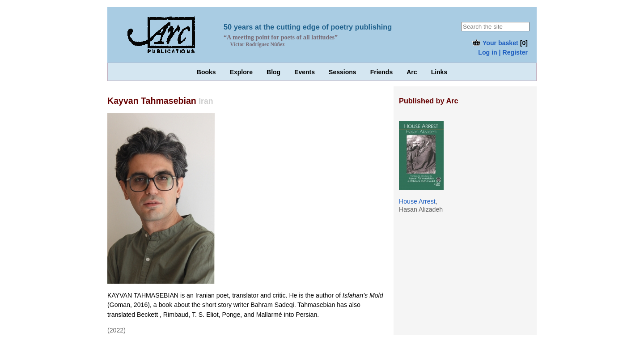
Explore (241, 72)
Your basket (495, 43)
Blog (273, 72)
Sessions (342, 72)
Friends (382, 72)
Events (305, 72)
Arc (412, 72)
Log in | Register (503, 52)
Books (206, 72)
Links (439, 72)
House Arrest (417, 201)
